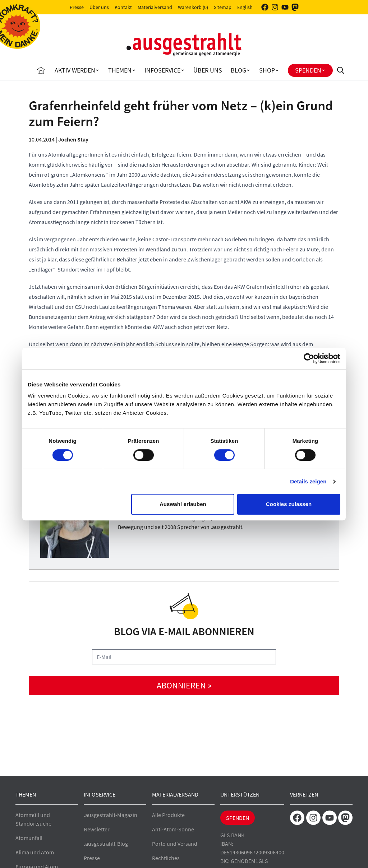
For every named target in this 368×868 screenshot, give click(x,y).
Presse (77, 7)
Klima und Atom (35, 852)
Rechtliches (166, 858)
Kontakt (123, 7)
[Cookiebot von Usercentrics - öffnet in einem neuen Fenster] (309, 358)
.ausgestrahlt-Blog (106, 844)
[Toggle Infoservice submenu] (183, 70)
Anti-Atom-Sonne (173, 829)
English (245, 7)
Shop (267, 70)
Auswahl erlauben (183, 504)
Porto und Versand (175, 844)
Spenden (308, 70)
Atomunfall (29, 838)
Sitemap (223, 7)
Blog (238, 70)
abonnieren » (184, 685)
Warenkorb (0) (193, 7)
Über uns (99, 7)
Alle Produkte (168, 815)
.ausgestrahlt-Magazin (111, 815)
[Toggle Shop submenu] (277, 70)
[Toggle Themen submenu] (134, 70)
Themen (120, 70)
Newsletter (97, 829)
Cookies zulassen (289, 504)
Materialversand (155, 7)
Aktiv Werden (75, 70)
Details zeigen (308, 481)
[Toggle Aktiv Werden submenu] (97, 70)
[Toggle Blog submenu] (248, 70)
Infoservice (162, 70)
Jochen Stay (73, 139)
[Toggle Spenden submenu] (323, 70)
